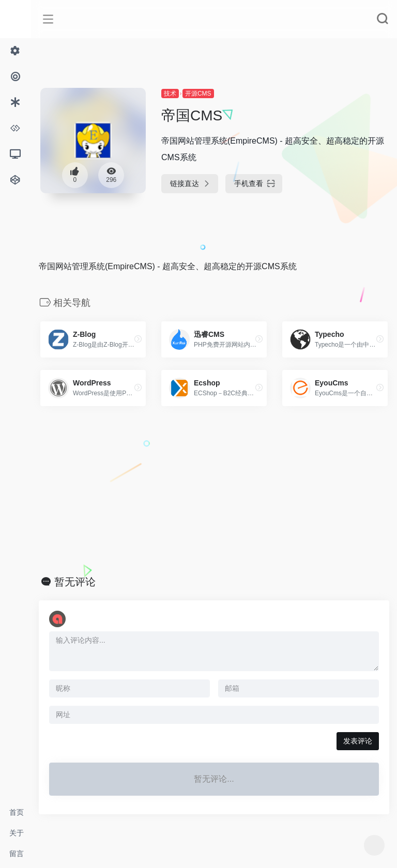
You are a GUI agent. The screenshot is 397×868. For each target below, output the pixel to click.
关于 (17, 833)
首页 (17, 812)
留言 (17, 854)
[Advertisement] (214, 491)
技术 (170, 94)
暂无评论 (75, 582)
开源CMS (198, 94)
